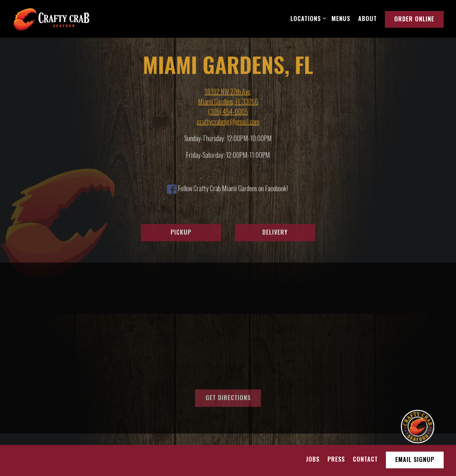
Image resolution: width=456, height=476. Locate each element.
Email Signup (415, 459)
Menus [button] (341, 18)
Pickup (181, 233)
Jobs (313, 459)
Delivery (275, 233)
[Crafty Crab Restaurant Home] (51, 18)
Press (336, 459)
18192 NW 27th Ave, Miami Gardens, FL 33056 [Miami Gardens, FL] (228, 97)
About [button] (368, 18)
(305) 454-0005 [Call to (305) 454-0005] (228, 112)
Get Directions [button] (228, 399)
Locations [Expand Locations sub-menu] (307, 18)
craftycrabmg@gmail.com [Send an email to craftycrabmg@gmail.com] (228, 122)
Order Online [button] (414, 19)
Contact (365, 459)
